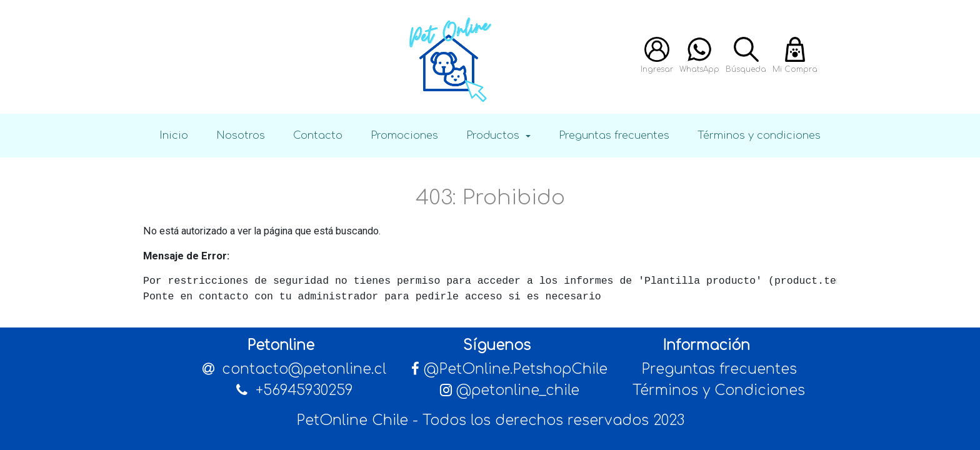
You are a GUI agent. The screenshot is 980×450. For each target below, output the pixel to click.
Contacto (318, 135)
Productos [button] (494, 135)
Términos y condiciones (759, 135)
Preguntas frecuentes (614, 135)
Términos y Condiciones (719, 390)
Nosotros (241, 135)
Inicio (174, 135)
